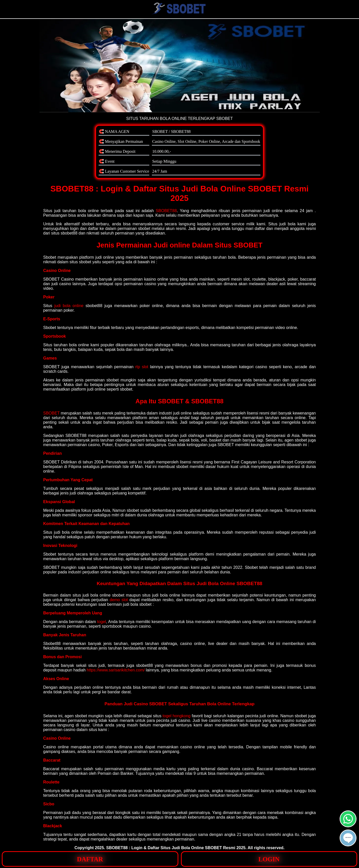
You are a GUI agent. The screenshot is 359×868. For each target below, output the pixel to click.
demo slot (119, 600)
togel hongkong (177, 716)
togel (102, 622)
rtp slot (142, 367)
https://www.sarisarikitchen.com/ (116, 670)
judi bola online (69, 306)
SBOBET (52, 413)
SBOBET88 (166, 211)
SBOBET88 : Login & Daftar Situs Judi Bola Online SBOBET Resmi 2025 (176, 848)
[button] (348, 838)
